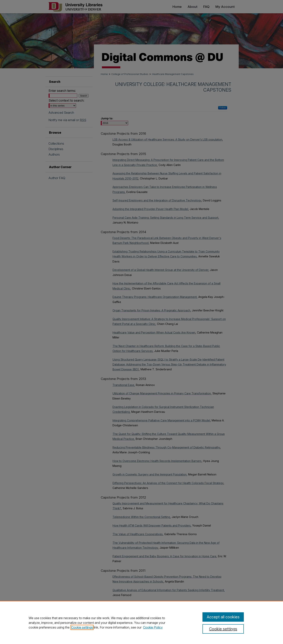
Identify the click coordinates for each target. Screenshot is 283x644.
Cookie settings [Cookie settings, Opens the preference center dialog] (223, 629)
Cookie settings (82, 627)
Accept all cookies (223, 617)
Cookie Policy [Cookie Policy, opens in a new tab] (153, 627)
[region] (141, 622)
